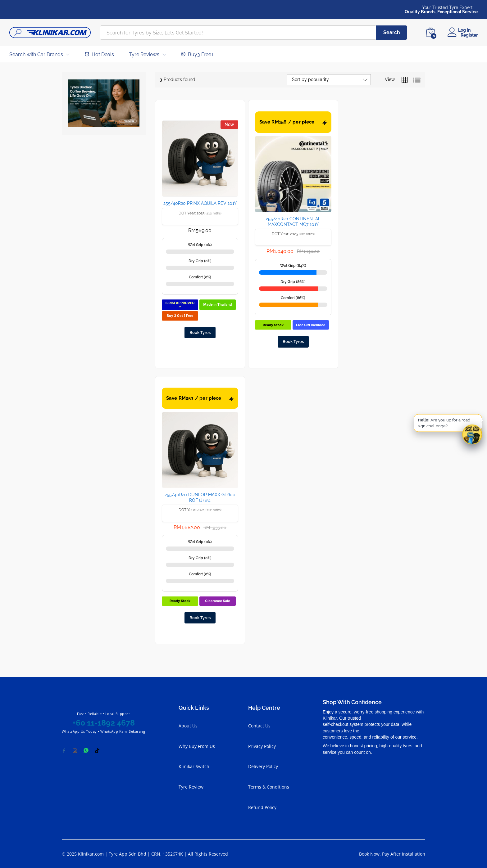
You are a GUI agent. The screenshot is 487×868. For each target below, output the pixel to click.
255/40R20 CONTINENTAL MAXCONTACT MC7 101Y (293, 222)
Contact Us (259, 726)
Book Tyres (200, 333)
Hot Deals (99, 54)
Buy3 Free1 (197, 54)
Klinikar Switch (194, 766)
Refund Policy (262, 807)
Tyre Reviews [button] (144, 55)
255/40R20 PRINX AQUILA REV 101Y (200, 203)
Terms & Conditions (269, 787)
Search (392, 32)
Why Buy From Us (197, 746)
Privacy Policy (262, 746)
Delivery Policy (263, 766)
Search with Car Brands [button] (36, 55)
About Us (188, 726)
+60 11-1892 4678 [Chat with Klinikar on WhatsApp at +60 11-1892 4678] (104, 723)
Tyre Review (191, 787)
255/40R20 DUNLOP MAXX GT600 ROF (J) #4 (200, 497)
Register (469, 35)
